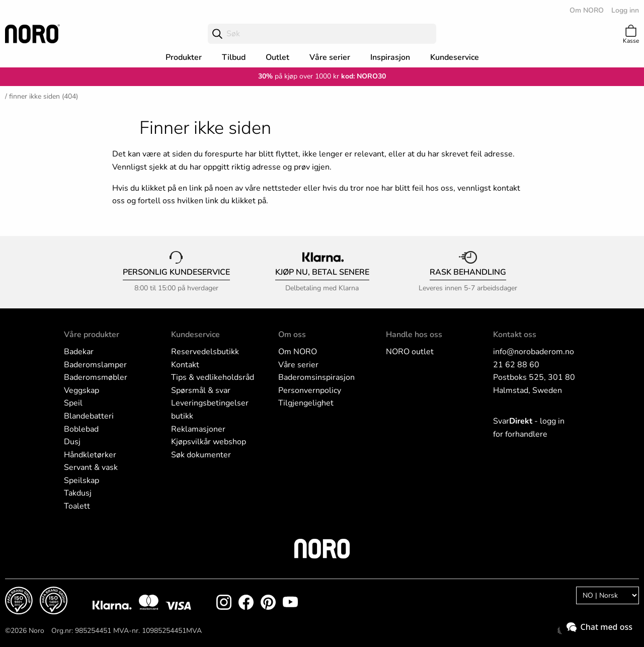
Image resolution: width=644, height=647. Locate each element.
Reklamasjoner (198, 429)
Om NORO (587, 10)
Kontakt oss (515, 335)
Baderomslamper (95, 365)
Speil (73, 403)
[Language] (608, 595)
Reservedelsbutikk (205, 352)
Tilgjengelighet (306, 403)
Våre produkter (92, 335)
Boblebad (81, 429)
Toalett (77, 506)
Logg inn (625, 10)
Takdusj (78, 493)
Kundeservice (455, 57)
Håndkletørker (90, 455)
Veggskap (82, 390)
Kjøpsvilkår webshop (209, 442)
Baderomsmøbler (96, 377)
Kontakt (185, 365)
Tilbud (234, 57)
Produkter (184, 57)
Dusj (72, 442)
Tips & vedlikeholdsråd (213, 377)
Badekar (79, 352)
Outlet (277, 57)
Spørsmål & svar (201, 390)
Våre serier (330, 57)
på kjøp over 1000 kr (299, 76)
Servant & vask (91, 467)
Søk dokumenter (201, 455)
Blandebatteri (89, 416)
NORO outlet (410, 352)
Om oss (292, 335)
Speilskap (82, 480)
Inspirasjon (390, 57)
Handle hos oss (414, 335)
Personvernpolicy (310, 390)
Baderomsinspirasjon (316, 377)
